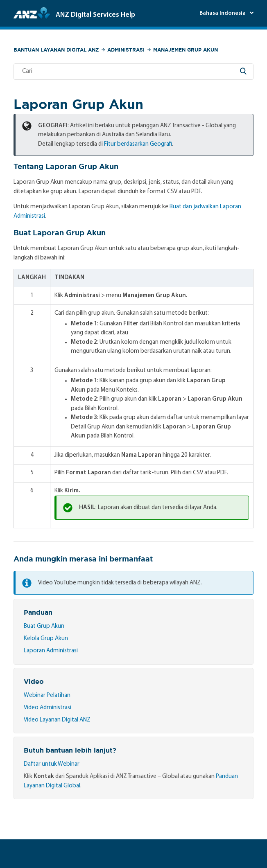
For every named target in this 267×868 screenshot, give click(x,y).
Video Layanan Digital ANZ (57, 720)
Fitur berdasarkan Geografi (138, 144)
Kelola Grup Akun (46, 639)
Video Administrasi (48, 708)
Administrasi (126, 50)
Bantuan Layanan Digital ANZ (56, 50)
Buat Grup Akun (44, 626)
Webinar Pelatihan (47, 696)
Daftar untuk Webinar (52, 764)
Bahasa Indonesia (223, 13)
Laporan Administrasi (51, 651)
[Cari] (134, 72)
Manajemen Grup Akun (186, 50)
